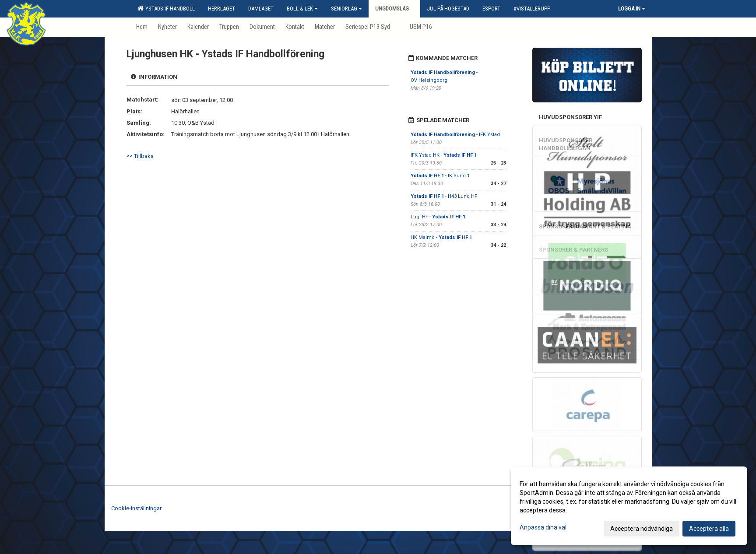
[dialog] (629, 506)
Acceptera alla (709, 529)
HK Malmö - (441, 237)
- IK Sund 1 (440, 176)
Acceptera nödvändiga (642, 529)
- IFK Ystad (455, 135)
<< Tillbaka (140, 156)
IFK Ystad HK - (444, 155)
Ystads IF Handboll (166, 8)
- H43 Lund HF (444, 196)
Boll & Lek (302, 9)
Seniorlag (346, 9)
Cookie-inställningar (136, 508)
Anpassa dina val (543, 527)
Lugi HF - (438, 217)
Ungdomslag (394, 9)
